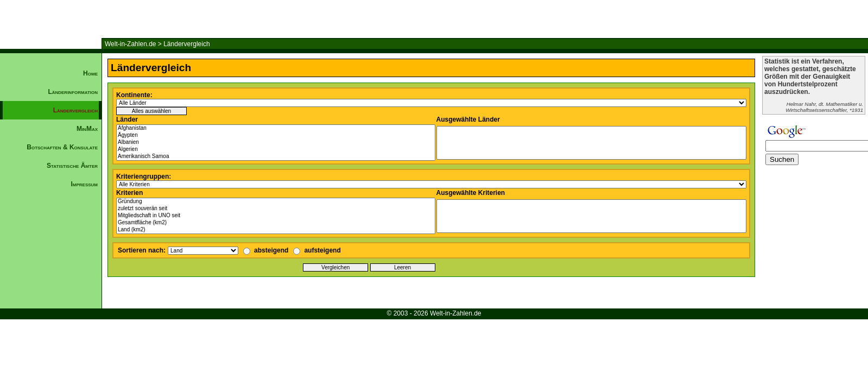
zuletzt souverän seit (276, 209)
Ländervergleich (186, 44)
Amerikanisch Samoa (276, 157)
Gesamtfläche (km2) (276, 223)
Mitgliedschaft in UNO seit (276, 216)
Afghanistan (276, 128)
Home (90, 73)
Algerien (276, 150)
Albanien (276, 143)
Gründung (276, 202)
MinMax (87, 129)
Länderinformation (73, 92)
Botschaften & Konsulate (62, 147)
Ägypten (276, 135)
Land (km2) (276, 230)
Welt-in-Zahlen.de (131, 44)
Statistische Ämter (72, 166)
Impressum (84, 184)
